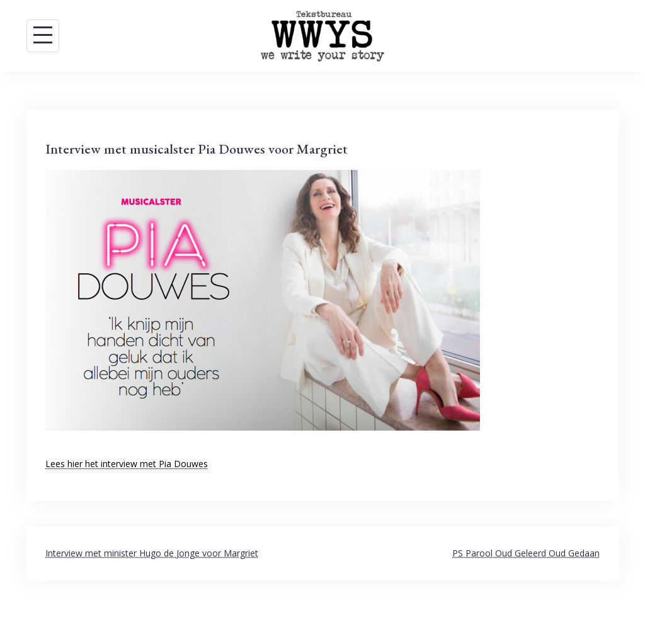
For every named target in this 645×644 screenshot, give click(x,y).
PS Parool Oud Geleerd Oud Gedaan (526, 553)
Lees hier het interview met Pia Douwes (127, 464)
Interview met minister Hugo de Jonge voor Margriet (152, 553)
